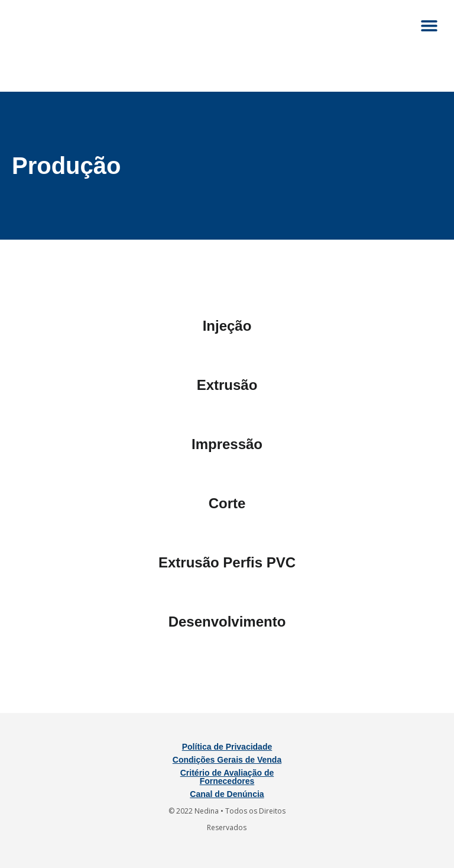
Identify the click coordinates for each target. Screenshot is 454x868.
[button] (429, 25)
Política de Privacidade (227, 747)
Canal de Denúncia (227, 794)
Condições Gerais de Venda (227, 760)
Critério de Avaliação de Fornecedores (227, 777)
